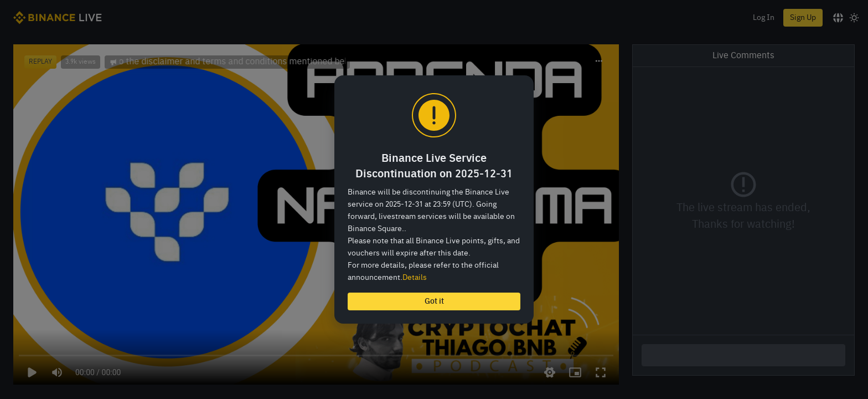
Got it (434, 301)
